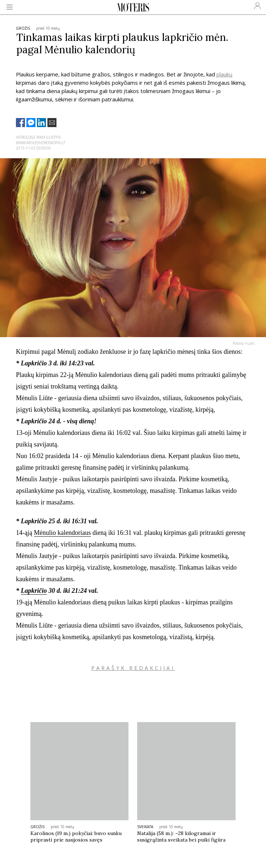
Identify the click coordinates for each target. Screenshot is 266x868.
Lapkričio (34, 591)
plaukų (224, 74)
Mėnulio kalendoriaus (62, 533)
